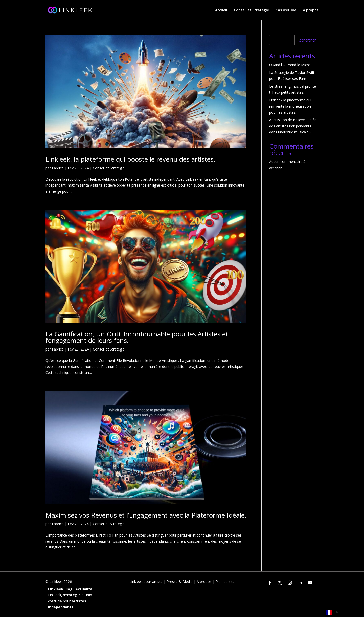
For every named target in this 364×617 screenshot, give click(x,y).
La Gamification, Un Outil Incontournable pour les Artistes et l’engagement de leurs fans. (137, 337)
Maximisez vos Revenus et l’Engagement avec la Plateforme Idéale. (146, 515)
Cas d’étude (286, 10)
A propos (311, 10)
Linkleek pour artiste (146, 581)
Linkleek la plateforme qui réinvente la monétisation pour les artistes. (290, 106)
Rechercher (306, 40)
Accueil (221, 10)
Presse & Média (180, 581)
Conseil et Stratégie (251, 10)
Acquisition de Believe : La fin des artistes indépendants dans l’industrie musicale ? (293, 126)
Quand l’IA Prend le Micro (290, 65)
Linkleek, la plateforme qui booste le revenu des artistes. (130, 159)
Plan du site (225, 581)
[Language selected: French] (338, 612)
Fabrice (58, 168)
